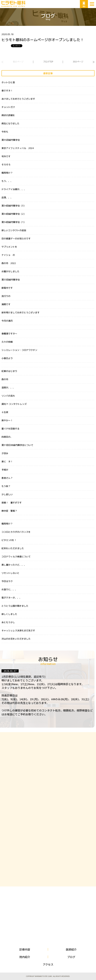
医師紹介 (71, 949)
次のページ (78, 62)
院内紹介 (25, 957)
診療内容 (25, 949)
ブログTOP (48, 62)
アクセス (48, 964)
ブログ (71, 957)
